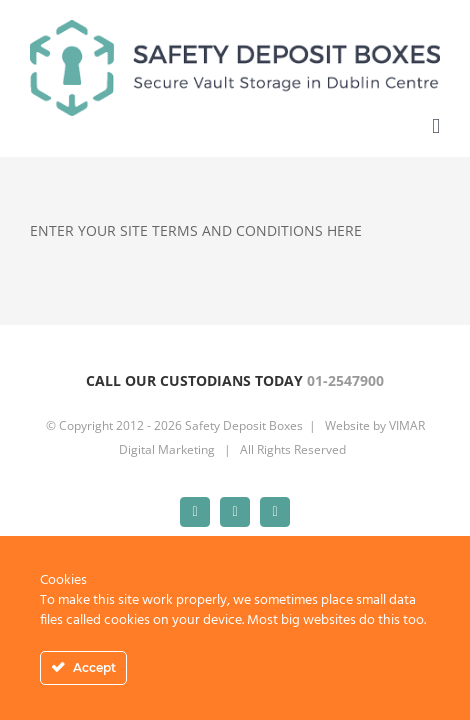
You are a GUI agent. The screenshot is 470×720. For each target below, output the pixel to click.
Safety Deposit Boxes (244, 525)
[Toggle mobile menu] (436, 126)
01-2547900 (345, 430)
